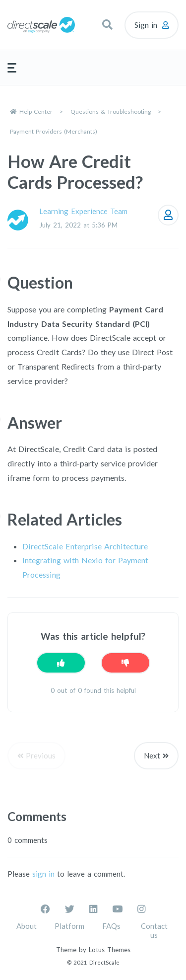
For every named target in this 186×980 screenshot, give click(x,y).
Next (152, 755)
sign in (43, 874)
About (27, 926)
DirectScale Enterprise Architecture (85, 546)
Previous (41, 755)
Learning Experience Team (83, 211)
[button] (107, 25)
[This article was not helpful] (125, 663)
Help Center (36, 112)
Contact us (154, 930)
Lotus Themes (110, 950)
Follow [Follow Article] (168, 215)
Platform (69, 926)
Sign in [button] (146, 25)
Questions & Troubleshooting (111, 112)
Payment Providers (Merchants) (54, 131)
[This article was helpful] (61, 663)
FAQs (111, 926)
